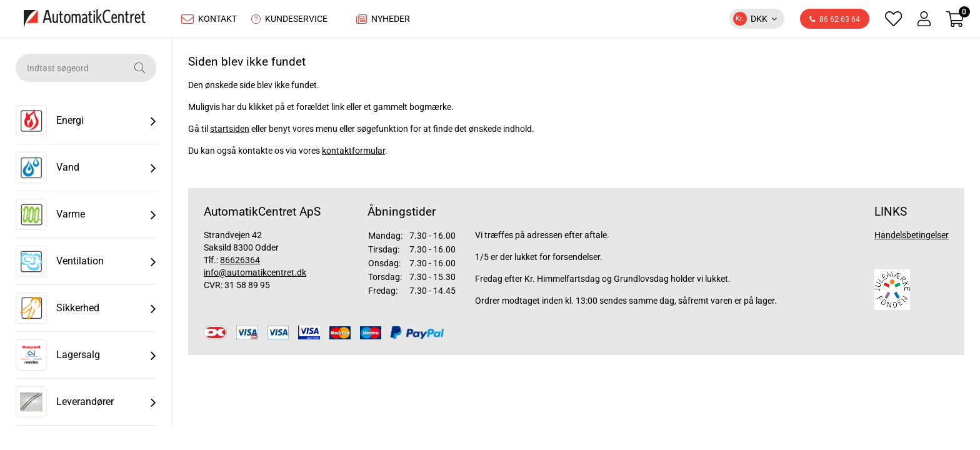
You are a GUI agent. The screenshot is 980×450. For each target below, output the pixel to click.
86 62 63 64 (835, 21)
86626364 (240, 263)
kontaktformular (353, 154)
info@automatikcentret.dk (255, 276)
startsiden (230, 132)
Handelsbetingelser (912, 238)
